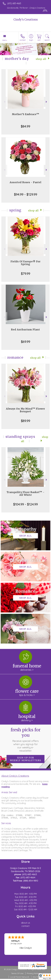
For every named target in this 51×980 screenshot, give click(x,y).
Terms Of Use (17, 974)
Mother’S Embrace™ (26, 114)
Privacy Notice (33, 974)
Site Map (37, 978)
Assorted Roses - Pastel (26, 182)
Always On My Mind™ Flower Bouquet (26, 410)
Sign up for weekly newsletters (26, 759)
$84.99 (26, 126)
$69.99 (26, 342)
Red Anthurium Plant (26, 330)
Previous (4, 102)
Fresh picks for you (26, 740)
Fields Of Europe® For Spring (26, 263)
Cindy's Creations (26, 20)
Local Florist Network (20, 978)
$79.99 (26, 274)
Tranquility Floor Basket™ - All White (26, 494)
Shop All (41, 59)
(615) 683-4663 (14, 3)
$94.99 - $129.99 (26, 194)
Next (47, 102)
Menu (5, 40)
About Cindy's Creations (15, 776)
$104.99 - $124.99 (26, 504)
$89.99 (26, 421)
